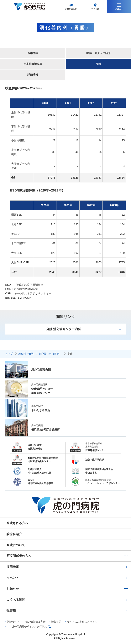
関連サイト (13, 622)
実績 (98, 64)
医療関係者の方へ (19, 556)
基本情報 (33, 53)
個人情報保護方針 (35, 622)
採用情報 (13, 567)
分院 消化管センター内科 (64, 329)
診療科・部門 (26, 354)
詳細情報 (33, 75)
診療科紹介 (14, 534)
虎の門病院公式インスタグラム (29, 627)
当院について (16, 545)
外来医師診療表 (33, 64)
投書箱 (11, 611)
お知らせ (13, 589)
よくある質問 (16, 600)
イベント (13, 578)
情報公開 (56, 622)
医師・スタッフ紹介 (98, 53)
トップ (9, 354)
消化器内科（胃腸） (50, 354)
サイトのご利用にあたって (82, 622)
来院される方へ (17, 523)
